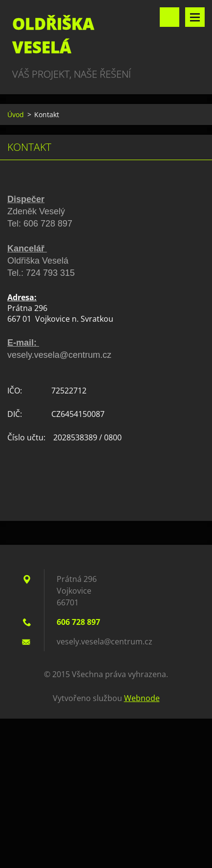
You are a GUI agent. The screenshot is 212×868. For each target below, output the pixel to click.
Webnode (142, 698)
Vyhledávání (170, 17)
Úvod (16, 114)
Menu (195, 17)
